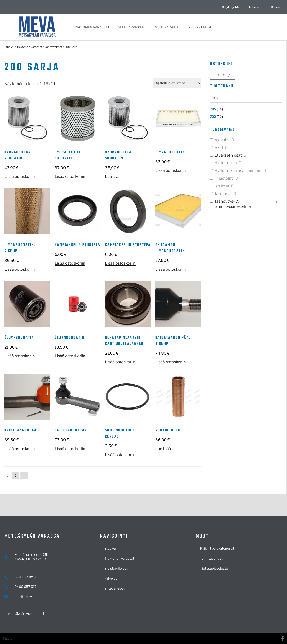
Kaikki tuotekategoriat (217, 549)
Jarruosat (223, 194)
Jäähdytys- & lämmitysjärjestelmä (233, 204)
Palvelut (111, 578)
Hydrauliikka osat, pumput (238, 171)
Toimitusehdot (211, 559)
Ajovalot (222, 140)
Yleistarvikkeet (132, 27)
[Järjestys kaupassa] (177, 83)
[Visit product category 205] (246, 109)
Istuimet (222, 186)
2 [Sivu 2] (16, 475)
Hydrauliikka (226, 163)
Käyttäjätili (230, 7)
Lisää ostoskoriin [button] (20, 176)
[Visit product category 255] (246, 117)
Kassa (276, 7)
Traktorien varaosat (91, 27)
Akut (219, 148)
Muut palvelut (167, 27)
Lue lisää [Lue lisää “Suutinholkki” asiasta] (163, 449)
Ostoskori (255, 7)
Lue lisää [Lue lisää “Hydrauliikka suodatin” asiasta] (113, 176)
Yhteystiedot (200, 27)
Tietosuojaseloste (214, 569)
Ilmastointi (224, 178)
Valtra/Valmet (53, 47)
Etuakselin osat (228, 155)
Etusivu (9, 47)
